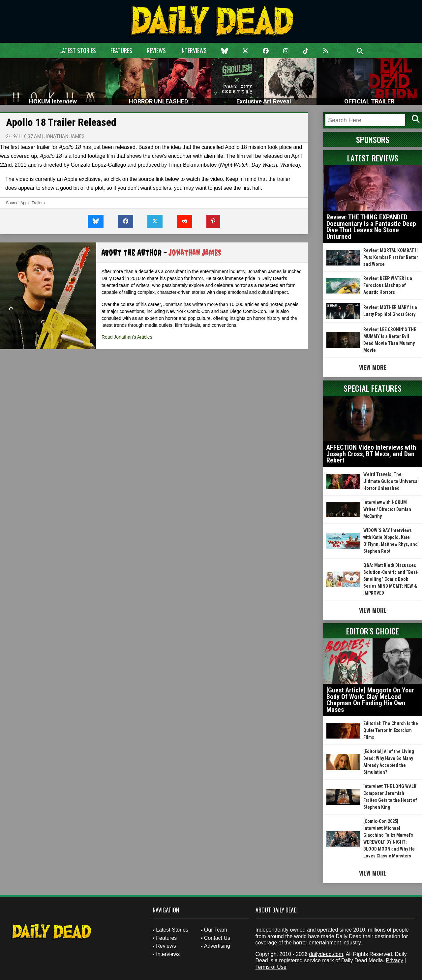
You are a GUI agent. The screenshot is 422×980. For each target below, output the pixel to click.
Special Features (373, 388)
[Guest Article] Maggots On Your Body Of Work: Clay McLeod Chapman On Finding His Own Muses (370, 700)
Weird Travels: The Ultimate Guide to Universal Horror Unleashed (391, 481)
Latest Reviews (373, 158)
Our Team (216, 930)
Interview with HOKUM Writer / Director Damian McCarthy (387, 509)
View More (373, 367)
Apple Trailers (32, 203)
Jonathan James (64, 136)
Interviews (194, 50)
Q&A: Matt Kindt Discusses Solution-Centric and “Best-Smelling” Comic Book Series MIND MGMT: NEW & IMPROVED (391, 579)
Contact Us (217, 938)
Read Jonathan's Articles (127, 337)
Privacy (394, 960)
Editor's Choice (373, 631)
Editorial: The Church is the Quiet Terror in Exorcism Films (391, 730)
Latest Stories (78, 50)
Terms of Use (271, 967)
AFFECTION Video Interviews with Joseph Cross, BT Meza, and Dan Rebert (371, 454)
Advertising (217, 946)
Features (121, 50)
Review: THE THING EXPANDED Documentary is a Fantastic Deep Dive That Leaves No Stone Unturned (371, 227)
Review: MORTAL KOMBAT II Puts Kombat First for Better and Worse (391, 257)
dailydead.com (326, 954)
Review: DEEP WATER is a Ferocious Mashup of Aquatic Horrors (388, 285)
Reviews (156, 50)
